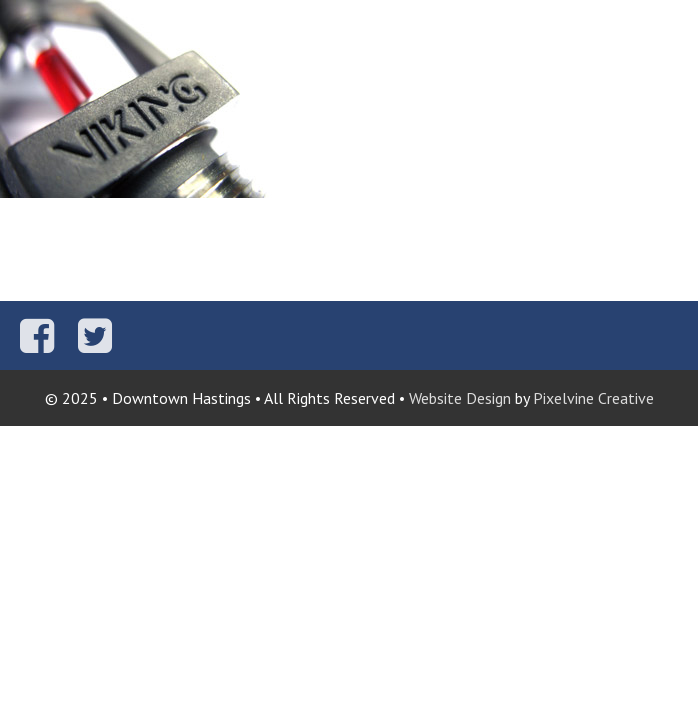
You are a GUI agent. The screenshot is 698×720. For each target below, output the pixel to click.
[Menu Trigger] (670, 27)
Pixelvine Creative (593, 398)
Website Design (460, 398)
